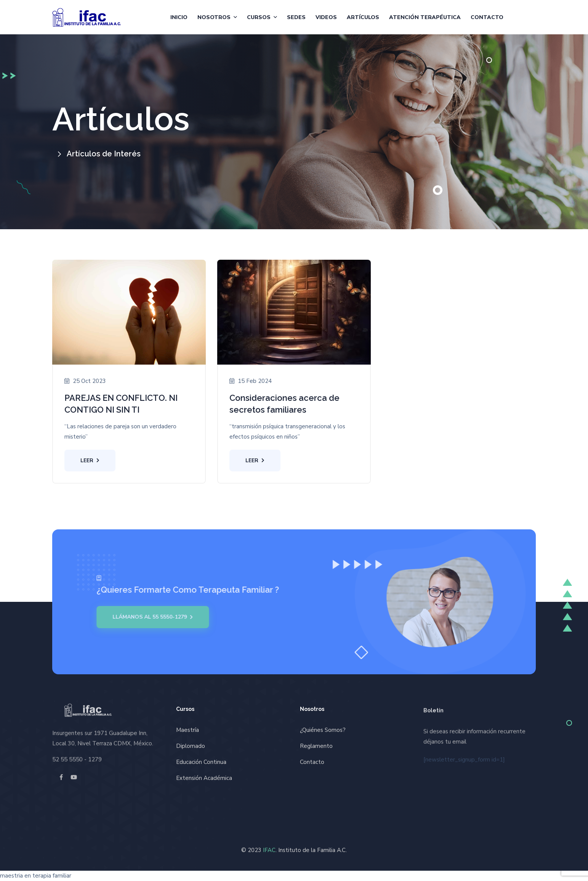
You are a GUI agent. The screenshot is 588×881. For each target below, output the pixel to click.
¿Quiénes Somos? (323, 730)
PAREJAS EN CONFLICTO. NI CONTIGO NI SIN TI (121, 404)
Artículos (363, 17)
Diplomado (191, 746)
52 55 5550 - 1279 (77, 756)
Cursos (259, 17)
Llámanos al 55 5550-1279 (150, 617)
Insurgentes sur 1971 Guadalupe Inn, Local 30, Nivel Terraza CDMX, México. (103, 735)
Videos (326, 17)
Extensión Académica (204, 778)
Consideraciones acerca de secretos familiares (284, 404)
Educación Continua (201, 762)
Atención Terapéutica (425, 17)
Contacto (487, 17)
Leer (90, 460)
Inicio (179, 17)
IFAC (269, 850)
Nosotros (214, 17)
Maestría (187, 730)
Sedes (296, 17)
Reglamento (316, 746)
